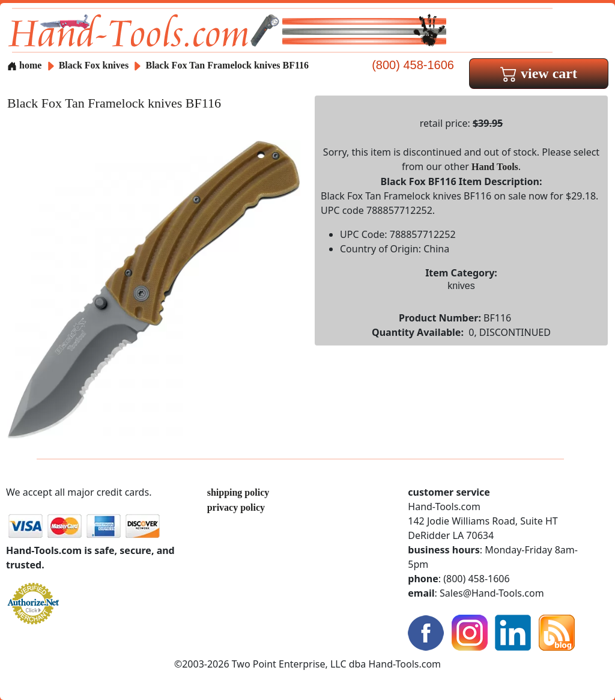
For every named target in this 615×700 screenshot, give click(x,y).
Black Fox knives (94, 65)
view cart (539, 73)
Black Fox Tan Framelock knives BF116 (227, 65)
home (24, 65)
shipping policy (238, 492)
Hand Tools (495, 167)
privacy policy (236, 507)
